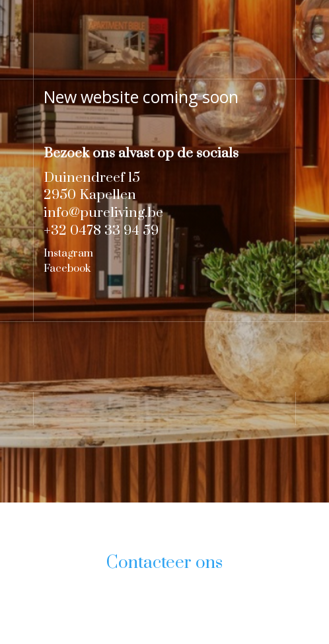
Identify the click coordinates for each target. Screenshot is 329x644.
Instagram (68, 253)
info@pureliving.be (103, 213)
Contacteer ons (164, 563)
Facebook (67, 268)
